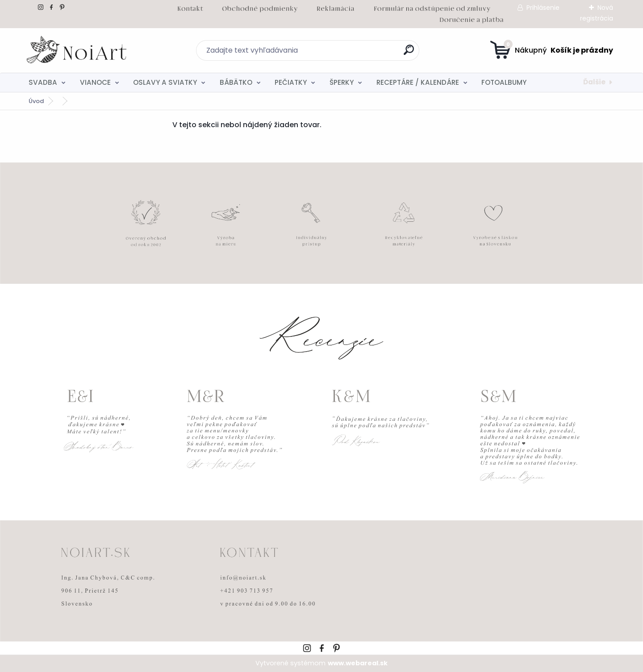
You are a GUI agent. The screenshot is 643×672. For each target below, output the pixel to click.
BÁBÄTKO (236, 82)
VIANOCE (95, 82)
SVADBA (43, 82)
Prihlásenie (543, 8)
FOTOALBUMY (504, 82)
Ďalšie (594, 82)
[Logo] (77, 50)
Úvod (36, 101)
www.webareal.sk (358, 663)
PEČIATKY (291, 82)
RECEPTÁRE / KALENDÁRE (418, 82)
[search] (409, 53)
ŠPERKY (342, 82)
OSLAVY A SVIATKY (165, 82)
